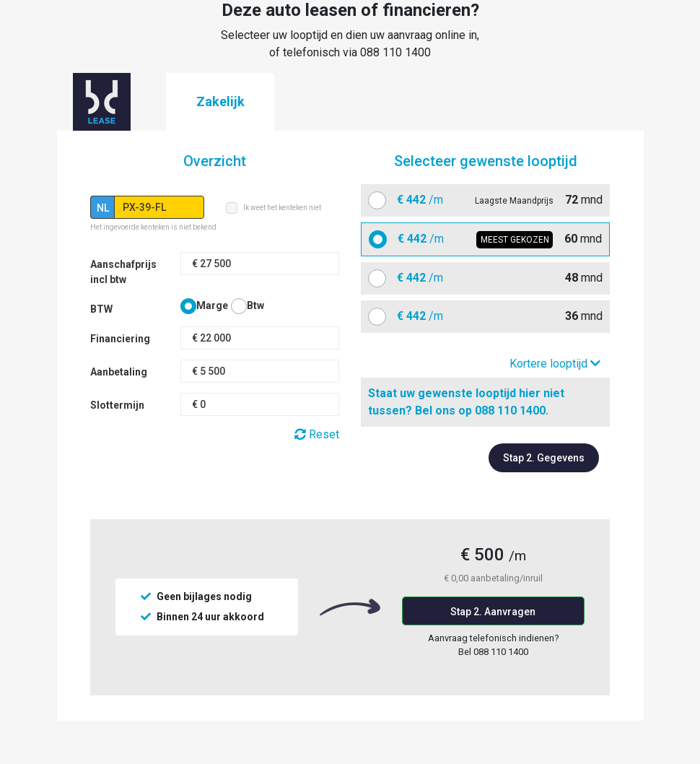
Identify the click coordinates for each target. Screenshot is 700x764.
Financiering (120, 339)
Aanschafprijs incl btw (123, 272)
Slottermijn (117, 405)
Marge (212, 305)
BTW (101, 309)
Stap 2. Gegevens (544, 458)
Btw (255, 305)
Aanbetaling (119, 372)
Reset (317, 434)
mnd (494, 200)
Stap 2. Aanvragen (493, 612)
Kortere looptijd (555, 364)
